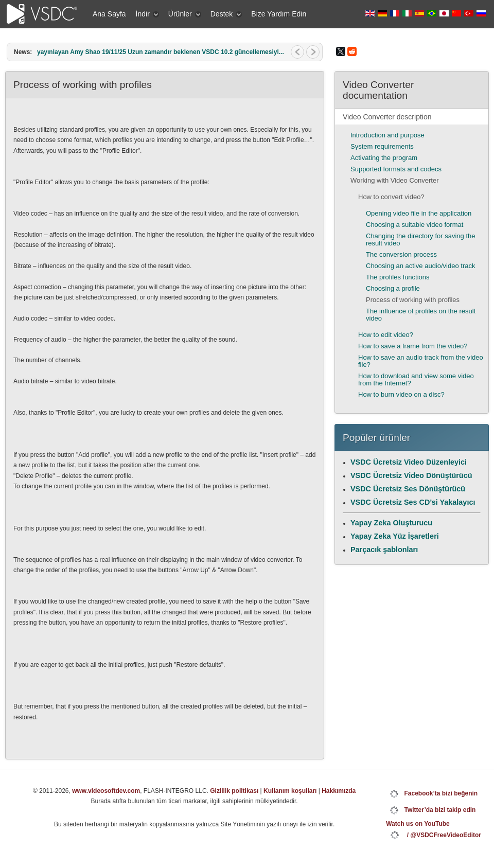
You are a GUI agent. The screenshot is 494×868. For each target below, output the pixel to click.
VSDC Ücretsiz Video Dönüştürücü (411, 475)
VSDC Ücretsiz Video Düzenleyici (409, 462)
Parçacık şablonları (384, 550)
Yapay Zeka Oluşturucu (391, 523)
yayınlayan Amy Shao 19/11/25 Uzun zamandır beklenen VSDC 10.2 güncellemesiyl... (161, 52)
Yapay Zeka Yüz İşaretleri (395, 536)
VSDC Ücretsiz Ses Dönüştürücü (408, 489)
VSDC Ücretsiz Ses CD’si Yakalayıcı (413, 502)
